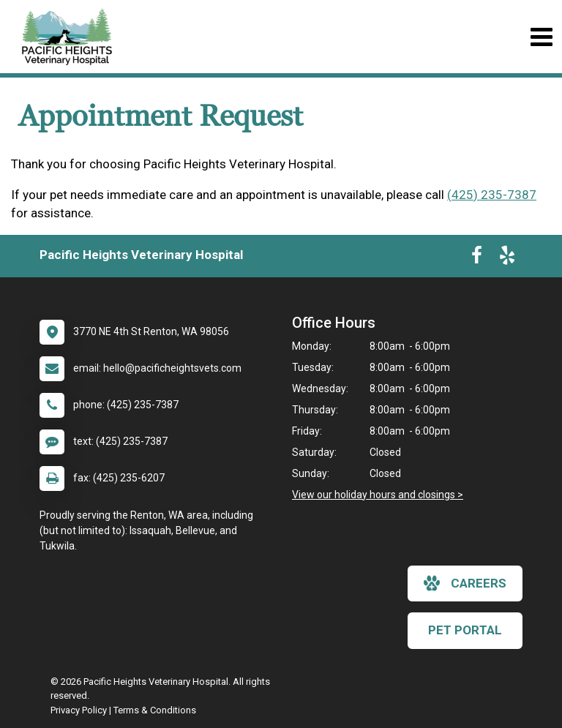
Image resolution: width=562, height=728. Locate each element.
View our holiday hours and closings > (378, 495)
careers (465, 583)
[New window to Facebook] (477, 258)
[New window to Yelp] (507, 258)
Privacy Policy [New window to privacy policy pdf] (79, 710)
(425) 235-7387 (492, 195)
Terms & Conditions (155, 710)
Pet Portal (465, 630)
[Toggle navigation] (541, 37)
